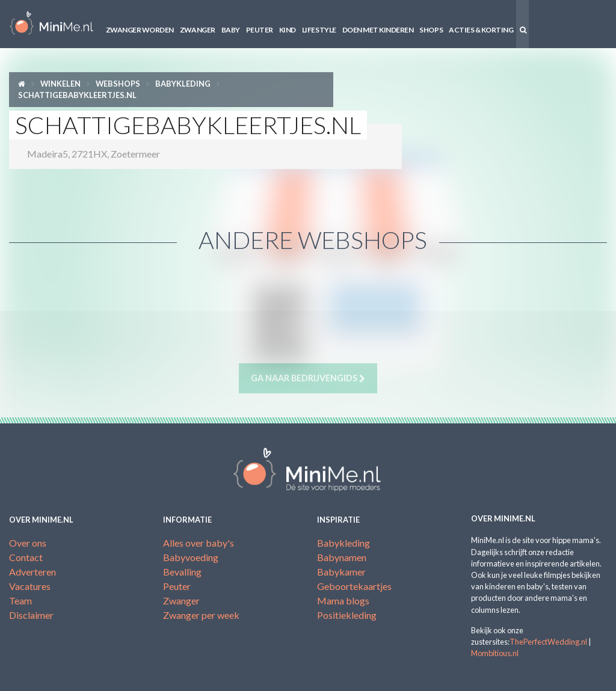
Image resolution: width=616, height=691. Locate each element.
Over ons (28, 543)
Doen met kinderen (378, 30)
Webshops (118, 84)
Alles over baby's (199, 543)
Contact (26, 557)
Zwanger (198, 30)
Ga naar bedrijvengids (308, 378)
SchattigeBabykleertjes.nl (77, 95)
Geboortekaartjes (354, 586)
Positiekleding (347, 615)
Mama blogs (343, 600)
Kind (288, 30)
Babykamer (341, 572)
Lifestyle (319, 30)
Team (20, 600)
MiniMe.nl (51, 24)
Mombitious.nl (495, 653)
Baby (231, 30)
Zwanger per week (201, 615)
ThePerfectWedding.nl (548, 642)
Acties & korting (481, 30)
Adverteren (32, 572)
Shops (431, 30)
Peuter (260, 30)
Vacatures (30, 586)
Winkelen (60, 84)
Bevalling (182, 572)
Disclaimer (31, 615)
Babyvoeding (191, 557)
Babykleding (183, 84)
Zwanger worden (140, 30)
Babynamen (342, 557)
